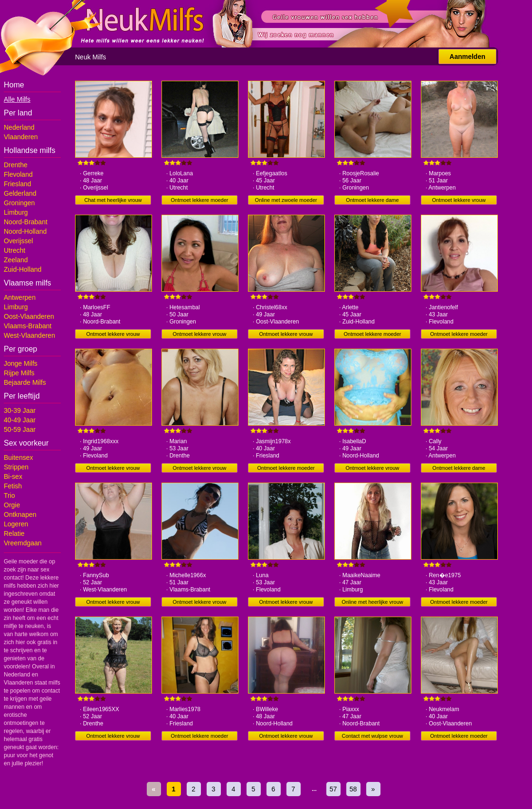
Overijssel (18, 241)
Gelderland (20, 193)
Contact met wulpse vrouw (373, 736)
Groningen (19, 203)
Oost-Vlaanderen (29, 316)
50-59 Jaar (20, 429)
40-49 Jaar (20, 420)
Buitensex (18, 457)
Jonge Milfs (21, 363)
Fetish (13, 486)
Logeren (16, 524)
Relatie (14, 533)
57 (333, 789)
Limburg (16, 212)
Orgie (12, 505)
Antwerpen (20, 297)
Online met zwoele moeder (286, 200)
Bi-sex (13, 476)
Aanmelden (467, 57)
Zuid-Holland (23, 269)
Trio (9, 495)
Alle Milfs (17, 99)
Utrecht (14, 250)
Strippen (16, 467)
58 (353, 789)
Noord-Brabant (26, 222)
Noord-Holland (25, 231)
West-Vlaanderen (29, 335)
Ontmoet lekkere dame (372, 200)
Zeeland (16, 260)
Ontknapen (20, 514)
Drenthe (16, 165)
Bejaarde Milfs (25, 382)
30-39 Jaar (20, 410)
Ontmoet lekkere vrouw (459, 200)
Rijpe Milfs (19, 373)
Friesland (18, 184)
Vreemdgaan (23, 543)
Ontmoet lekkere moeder (199, 200)
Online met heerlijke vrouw (372, 602)
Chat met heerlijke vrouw (113, 200)
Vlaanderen (21, 137)
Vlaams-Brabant (28, 326)
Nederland (19, 127)
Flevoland (18, 174)
